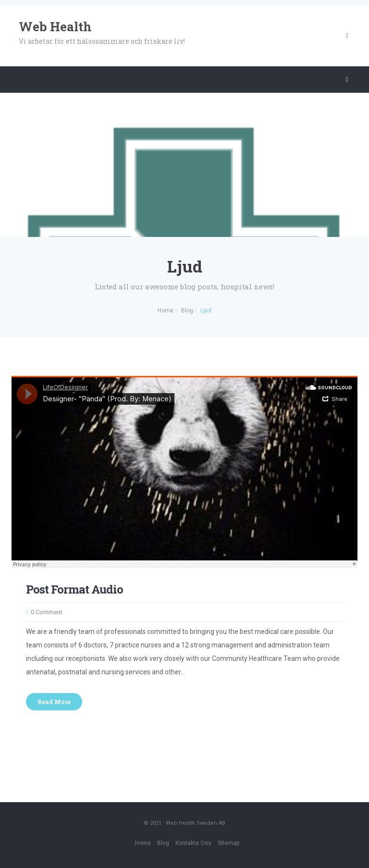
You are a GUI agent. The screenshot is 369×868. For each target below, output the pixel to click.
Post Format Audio (74, 589)
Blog (163, 843)
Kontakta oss (193, 843)
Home (143, 843)
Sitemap (228, 843)
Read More (54, 702)
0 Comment (47, 612)
